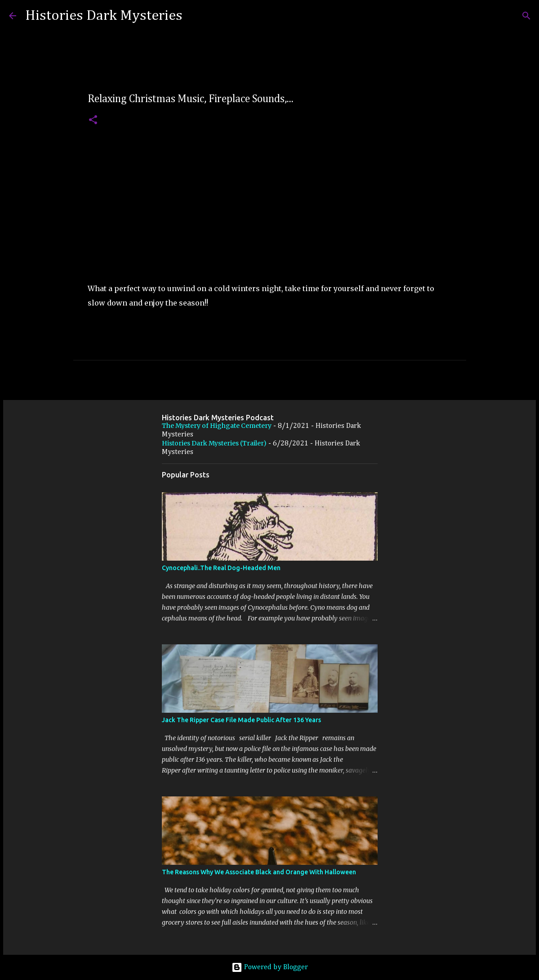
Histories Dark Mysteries (104, 16)
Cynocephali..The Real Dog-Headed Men (221, 568)
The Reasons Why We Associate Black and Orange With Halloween (259, 872)
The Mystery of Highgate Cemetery (217, 426)
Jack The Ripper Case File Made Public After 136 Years (241, 720)
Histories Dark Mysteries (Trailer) (214, 443)
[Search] (195, 16)
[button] (93, 120)
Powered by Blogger (270, 967)
